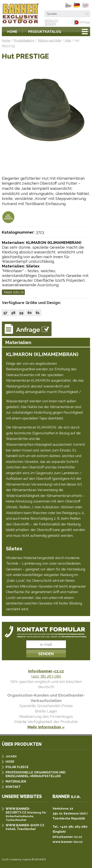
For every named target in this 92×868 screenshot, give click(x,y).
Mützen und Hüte (50, 40)
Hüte (68, 40)
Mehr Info (12, 292)
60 (30, 313)
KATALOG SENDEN (51, 22)
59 (21, 313)
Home (12, 32)
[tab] (46, 342)
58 (13, 313)
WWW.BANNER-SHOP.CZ (25, 825)
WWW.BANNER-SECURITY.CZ (18, 811)
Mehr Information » (46, 727)
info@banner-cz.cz (46, 671)
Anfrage (82, 22)
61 (38, 313)
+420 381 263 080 (46, 676)
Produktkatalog (45, 32)
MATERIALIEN (16, 781)
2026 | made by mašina (16, 859)
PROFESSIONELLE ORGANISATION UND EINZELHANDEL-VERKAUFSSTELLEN (36, 774)
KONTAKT (13, 787)
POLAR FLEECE (17, 767)
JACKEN (11, 756)
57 (5, 313)
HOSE (10, 762)
